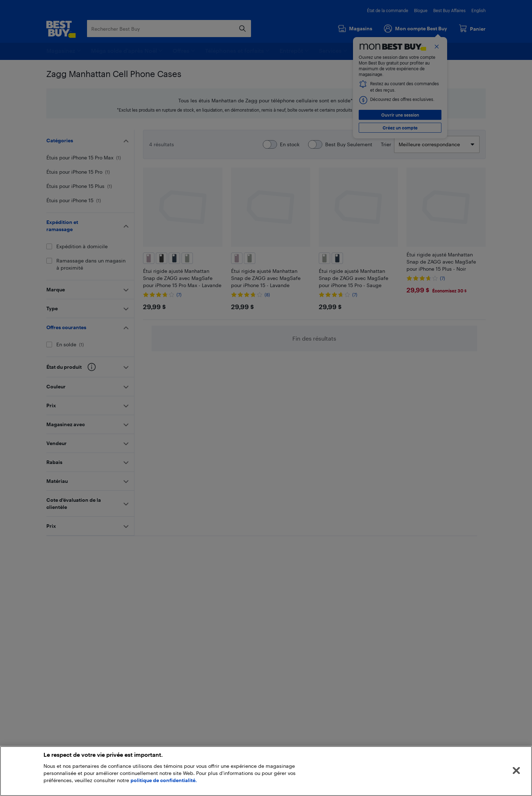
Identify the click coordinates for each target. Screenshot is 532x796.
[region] (266, 771)
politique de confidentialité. (164, 780)
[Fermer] (516, 771)
